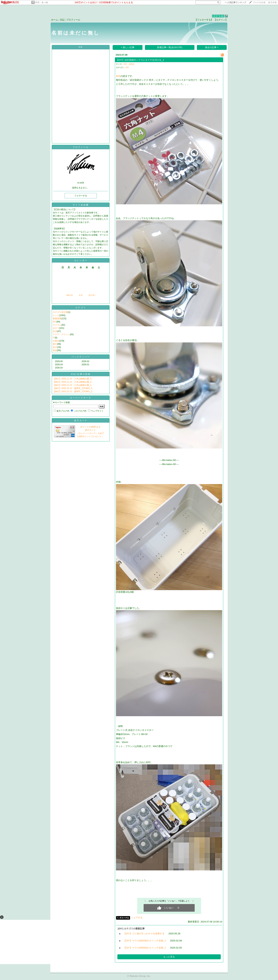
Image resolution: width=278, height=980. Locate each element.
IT (54, 338)
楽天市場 (272, 2)
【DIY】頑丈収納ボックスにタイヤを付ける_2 (140, 60)
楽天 (55, 347)
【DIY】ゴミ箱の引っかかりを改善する (144, 934)
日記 (62, 20)
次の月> (92, 295)
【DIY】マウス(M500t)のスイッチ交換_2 (145, 941)
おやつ (56, 328)
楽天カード (81, 421)
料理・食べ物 (41, 2)
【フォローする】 (204, 20)
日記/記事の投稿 (81, 374)
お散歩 (56, 341)
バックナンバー (81, 357)
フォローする (81, 196)
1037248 (218, 16)
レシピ (56, 315)
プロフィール (73, 20)
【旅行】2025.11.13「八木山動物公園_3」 (73, 379)
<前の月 (69, 295)
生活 (55, 331)
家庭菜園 (57, 319)
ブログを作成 (259, 2)
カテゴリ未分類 (60, 312)
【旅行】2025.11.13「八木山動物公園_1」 (73, 385)
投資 (55, 350)
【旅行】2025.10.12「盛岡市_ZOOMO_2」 (73, 391)
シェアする (137, 918)
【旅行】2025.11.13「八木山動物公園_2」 (73, 382)
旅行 (55, 344)
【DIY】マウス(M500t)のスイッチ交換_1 (145, 948)
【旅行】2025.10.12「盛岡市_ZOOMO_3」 (73, 388)
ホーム (55, 20)
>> (235, 2)
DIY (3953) (129, 64)
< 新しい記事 (128, 47)
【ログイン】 (221, 20)
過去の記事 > (212, 47)
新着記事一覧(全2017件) (170, 47)
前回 (118, 76)
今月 (81, 295)
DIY (55, 322)
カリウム (57, 325)
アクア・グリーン (61, 334)
